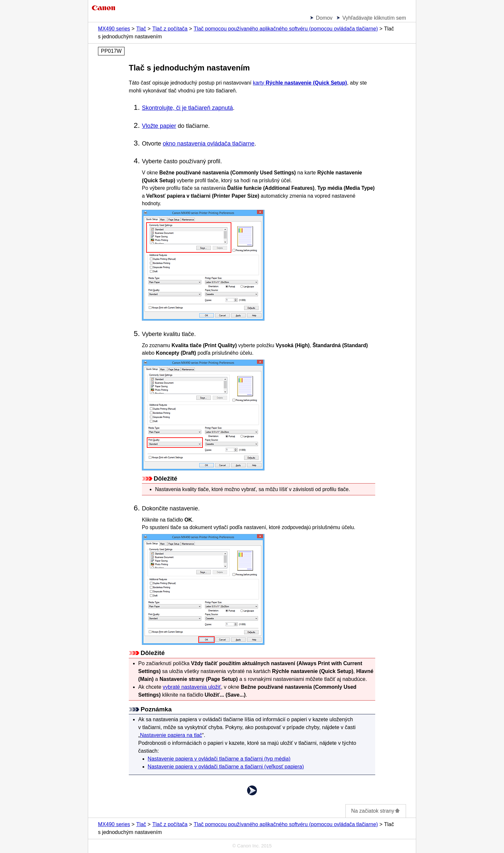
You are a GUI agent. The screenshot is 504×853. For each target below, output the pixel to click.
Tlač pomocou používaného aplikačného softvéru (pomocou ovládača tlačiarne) (286, 29)
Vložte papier (159, 126)
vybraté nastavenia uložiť (192, 687)
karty (300, 83)
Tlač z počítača (170, 29)
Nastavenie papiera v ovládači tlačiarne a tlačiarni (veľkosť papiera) (226, 767)
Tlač (141, 29)
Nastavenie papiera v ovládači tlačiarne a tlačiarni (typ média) (219, 759)
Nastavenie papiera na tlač (171, 735)
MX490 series (114, 29)
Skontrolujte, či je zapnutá (187, 108)
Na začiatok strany (376, 811)
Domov (324, 18)
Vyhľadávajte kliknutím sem (374, 18)
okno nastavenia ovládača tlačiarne (209, 144)
